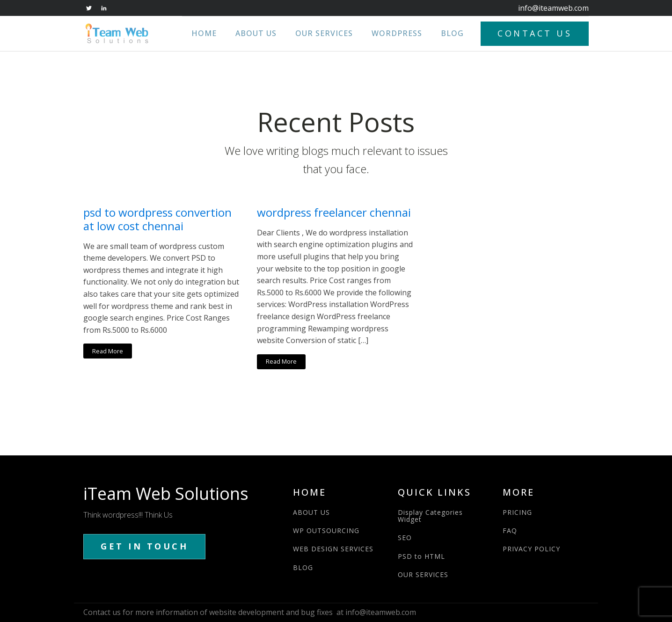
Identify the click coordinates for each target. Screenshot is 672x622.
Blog (452, 33)
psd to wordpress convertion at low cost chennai (157, 220)
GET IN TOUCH (144, 546)
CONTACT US (535, 33)
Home (204, 33)
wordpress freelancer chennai (334, 213)
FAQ (510, 531)
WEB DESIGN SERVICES (333, 549)
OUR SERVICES (423, 574)
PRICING (517, 512)
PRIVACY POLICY (531, 549)
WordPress (397, 33)
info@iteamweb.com (553, 8)
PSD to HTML (421, 556)
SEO (405, 538)
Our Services (324, 33)
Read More (108, 351)
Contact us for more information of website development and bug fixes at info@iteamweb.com (250, 612)
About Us (256, 33)
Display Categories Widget (430, 516)
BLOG (303, 567)
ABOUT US (311, 512)
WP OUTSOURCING (326, 531)
